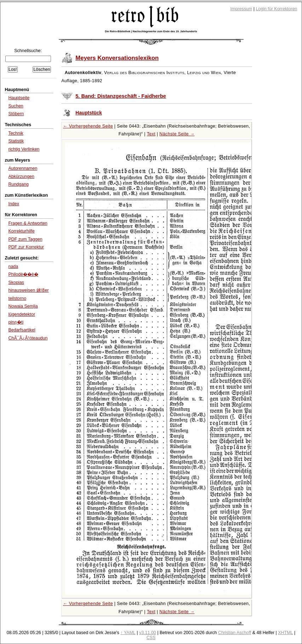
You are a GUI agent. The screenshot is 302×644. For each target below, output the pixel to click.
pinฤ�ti (16, 322)
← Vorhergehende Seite (88, 126)
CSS (151, 638)
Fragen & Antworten (28, 223)
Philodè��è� (23, 274)
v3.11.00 (148, 633)
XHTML (285, 633)
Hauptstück (89, 113)
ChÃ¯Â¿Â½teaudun (28, 338)
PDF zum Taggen (25, 239)
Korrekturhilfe (21, 231)
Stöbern (16, 114)
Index (14, 204)
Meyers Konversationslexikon (117, 58)
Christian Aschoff (235, 633)
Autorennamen (23, 168)
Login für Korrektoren (276, 9)
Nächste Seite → (177, 134)
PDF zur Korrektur (26, 247)
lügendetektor (22, 314)
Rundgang (18, 184)
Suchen (16, 106)
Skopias (16, 282)
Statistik (16, 141)
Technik (16, 133)
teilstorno (17, 298)
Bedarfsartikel (22, 330)
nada (13, 267)
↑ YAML (128, 633)
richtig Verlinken (24, 149)
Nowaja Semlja (23, 306)
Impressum (241, 9)
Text (151, 134)
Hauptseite (19, 98)
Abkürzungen (21, 177)
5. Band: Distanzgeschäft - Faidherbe (121, 96)
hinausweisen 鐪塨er (28, 290)
